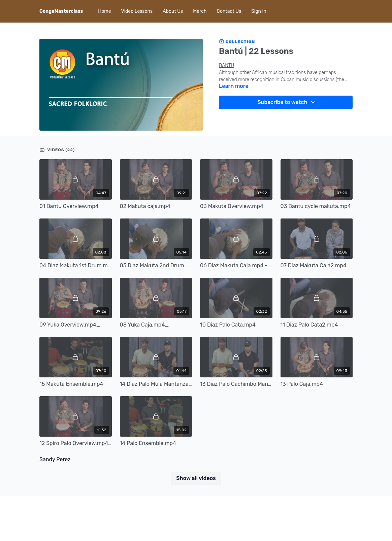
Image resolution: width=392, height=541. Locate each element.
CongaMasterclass (61, 11)
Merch (200, 11)
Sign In (259, 11)
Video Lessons (137, 11)
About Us (173, 11)
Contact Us (229, 11)
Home (104, 11)
